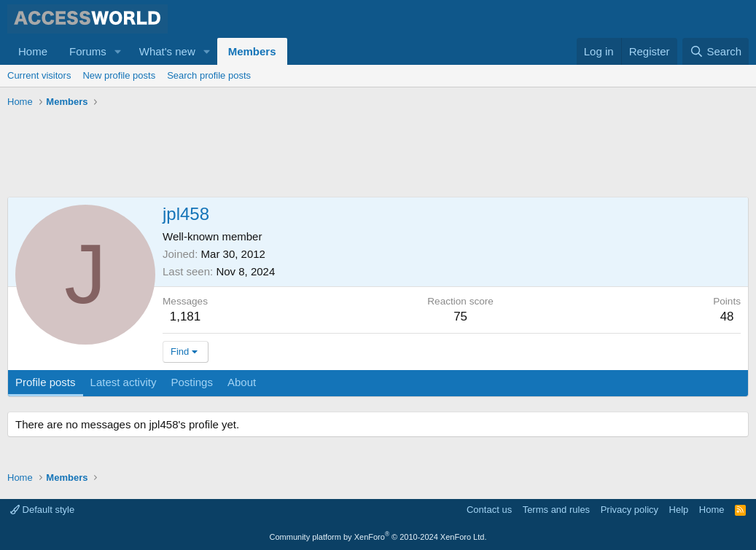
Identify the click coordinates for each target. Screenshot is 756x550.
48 (727, 317)
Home (33, 51)
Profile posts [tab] (46, 382)
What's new (167, 51)
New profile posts (119, 75)
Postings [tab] (192, 382)
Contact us (489, 510)
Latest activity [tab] (124, 382)
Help (679, 510)
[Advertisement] (273, 153)
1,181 (186, 317)
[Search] (716, 51)
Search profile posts (209, 75)
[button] (118, 51)
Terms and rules (556, 510)
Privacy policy (630, 510)
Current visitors (39, 75)
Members (252, 51)
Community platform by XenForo (378, 537)
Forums (88, 51)
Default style (42, 510)
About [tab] (242, 382)
